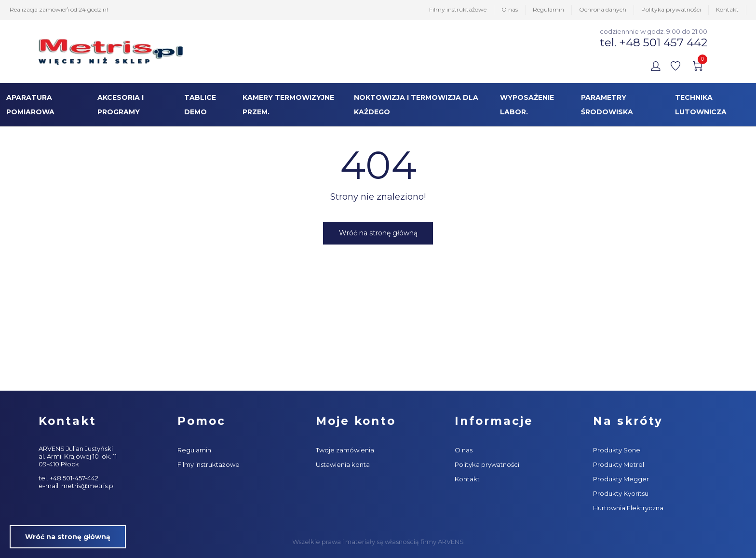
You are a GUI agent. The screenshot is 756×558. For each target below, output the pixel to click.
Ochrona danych (603, 9)
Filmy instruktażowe (458, 9)
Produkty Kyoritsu (621, 493)
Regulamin (548, 9)
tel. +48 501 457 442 (654, 42)
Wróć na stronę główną (378, 233)
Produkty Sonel (617, 450)
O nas (510, 9)
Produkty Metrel (619, 464)
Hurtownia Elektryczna (628, 508)
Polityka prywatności (671, 9)
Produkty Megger (621, 479)
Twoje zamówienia (345, 450)
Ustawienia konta (343, 464)
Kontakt (727, 9)
